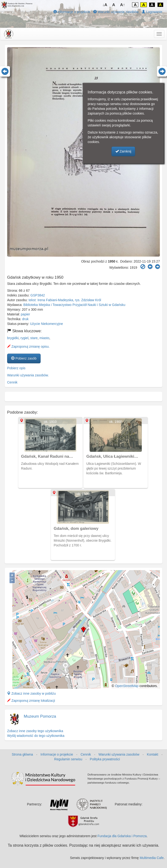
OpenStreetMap (127, 686)
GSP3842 (38, 295)
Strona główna (22, 754)
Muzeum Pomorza (40, 716)
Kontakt (152, 754)
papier (26, 314)
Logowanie (152, 12)
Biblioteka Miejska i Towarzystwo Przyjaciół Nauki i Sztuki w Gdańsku (74, 305)
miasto (44, 338)
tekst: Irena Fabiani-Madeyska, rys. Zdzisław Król (65, 300)
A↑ (123, 5)
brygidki (13, 338)
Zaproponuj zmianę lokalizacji (31, 701)
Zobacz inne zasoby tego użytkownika (35, 731)
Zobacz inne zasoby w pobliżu (31, 693)
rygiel (24, 338)
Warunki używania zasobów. (28, 375)
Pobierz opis (16, 368)
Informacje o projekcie (72, 12)
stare (34, 338)
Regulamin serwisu (68, 759)
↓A (105, 5)
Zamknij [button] (123, 151)
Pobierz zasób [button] (24, 358)
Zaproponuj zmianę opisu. (28, 346)
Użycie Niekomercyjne (47, 324)
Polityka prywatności (105, 759)
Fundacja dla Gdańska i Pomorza (122, 836)
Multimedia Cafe (152, 858)
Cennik (12, 382)
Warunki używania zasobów (116, 12)
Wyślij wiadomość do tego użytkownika (36, 736)
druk (25, 319)
